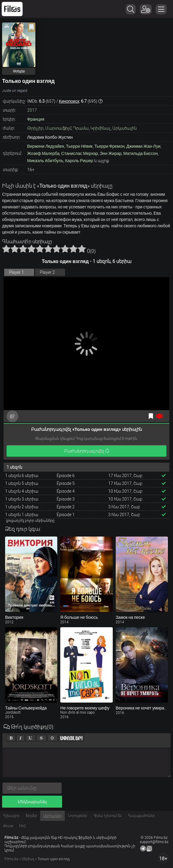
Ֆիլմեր (31, 816)
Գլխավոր (11, 816)
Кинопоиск (69, 101)
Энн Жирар (111, 153)
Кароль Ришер (79, 161)
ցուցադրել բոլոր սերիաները (30, 521)
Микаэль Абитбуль (45, 161)
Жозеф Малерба (43, 153)
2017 (32, 110)
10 (82, 249)
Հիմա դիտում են (107, 816)
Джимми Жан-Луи (143, 146)
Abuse (8, 826)
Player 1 (16, 272)
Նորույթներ (78, 816)
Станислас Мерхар (79, 153)
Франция (36, 119)
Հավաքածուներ (141, 816)
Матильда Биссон (140, 153)
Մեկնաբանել (32, 802)
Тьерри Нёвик (79, 146)
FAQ (22, 826)
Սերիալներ (52, 816)
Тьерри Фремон (110, 146)
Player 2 (47, 272)
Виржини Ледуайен (46, 146)
